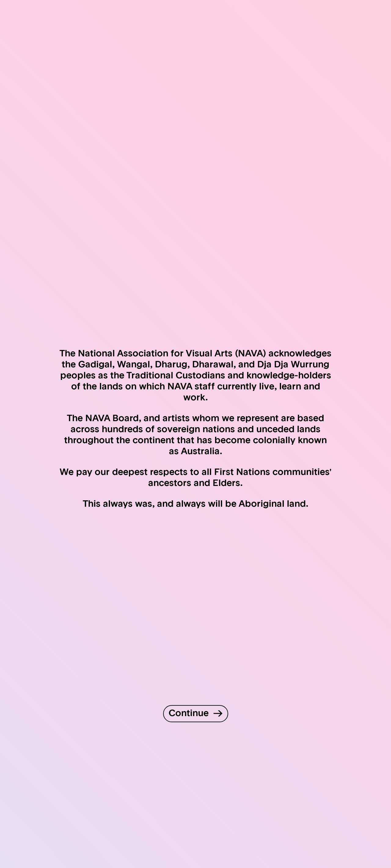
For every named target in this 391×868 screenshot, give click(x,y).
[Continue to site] (196, 714)
